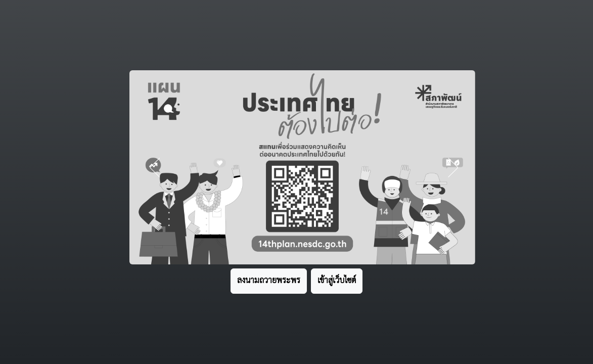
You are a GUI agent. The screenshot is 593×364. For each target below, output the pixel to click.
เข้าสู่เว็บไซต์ (337, 281)
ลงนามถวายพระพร (269, 281)
